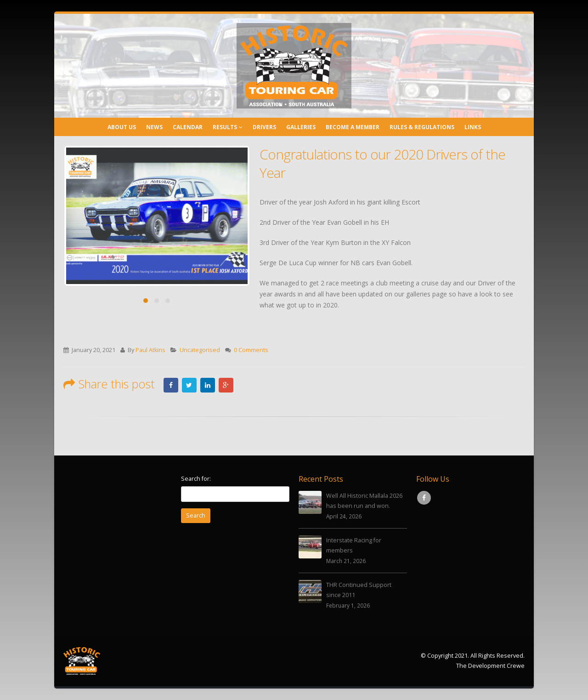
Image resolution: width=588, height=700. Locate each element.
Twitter (189, 385)
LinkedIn (208, 385)
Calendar (188, 127)
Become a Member (353, 127)
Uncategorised (200, 350)
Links (473, 127)
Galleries (301, 127)
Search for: (196, 479)
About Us (122, 127)
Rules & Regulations (422, 127)
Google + (226, 385)
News (154, 127)
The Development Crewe (490, 666)
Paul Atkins (150, 350)
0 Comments (251, 350)
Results (225, 127)
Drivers (264, 127)
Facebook (171, 385)
